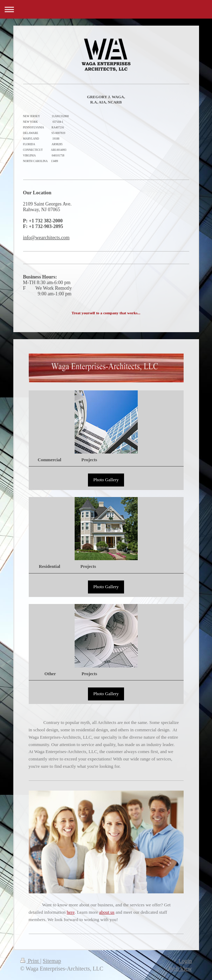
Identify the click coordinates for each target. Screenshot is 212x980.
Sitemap (52, 961)
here (71, 912)
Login (185, 961)
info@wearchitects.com (46, 238)
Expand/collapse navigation (106, 9)
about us (107, 912)
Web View (180, 969)
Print (30, 961)
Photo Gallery (106, 480)
